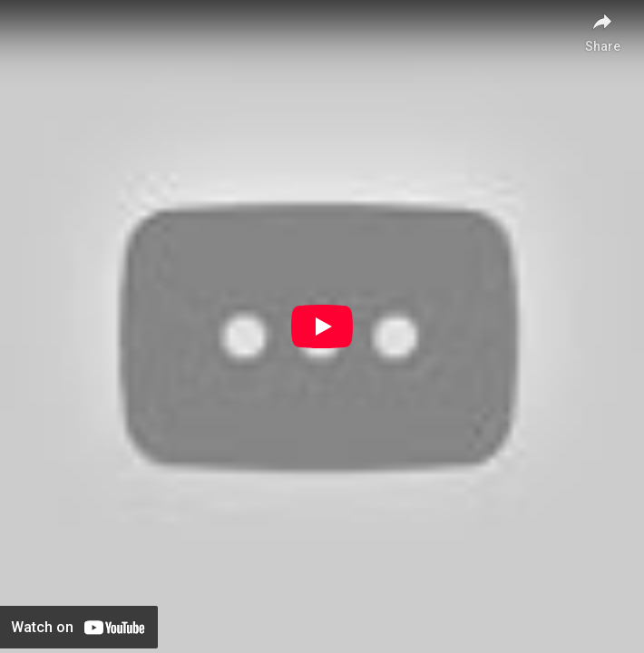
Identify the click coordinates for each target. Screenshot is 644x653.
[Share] (602, 27)
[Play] (322, 326)
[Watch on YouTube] (79, 627)
